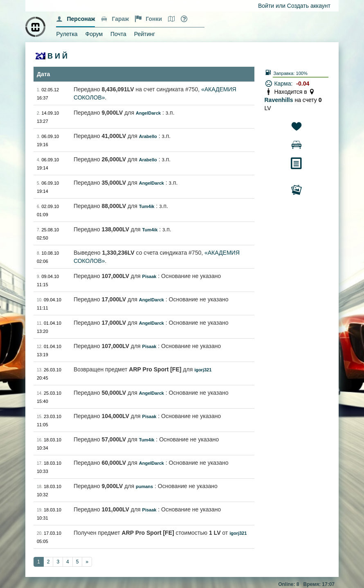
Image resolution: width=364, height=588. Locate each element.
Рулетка (67, 34)
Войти (266, 6)
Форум (94, 34)
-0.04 (303, 84)
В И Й (57, 56)
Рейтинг (145, 34)
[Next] (87, 562)
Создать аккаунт (309, 6)
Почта (118, 34)
